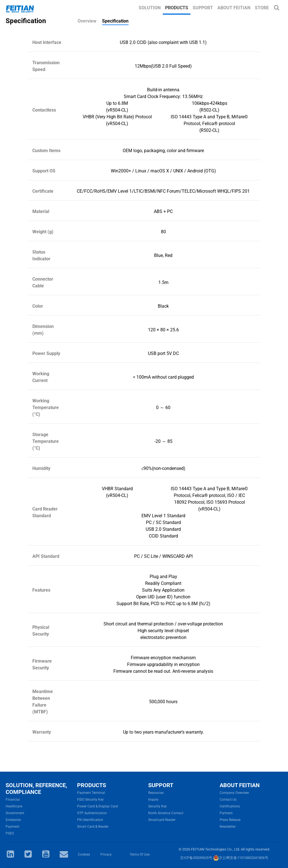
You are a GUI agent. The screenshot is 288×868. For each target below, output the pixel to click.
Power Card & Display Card (97, 806)
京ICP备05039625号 (196, 858)
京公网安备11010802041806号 (241, 858)
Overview (87, 21)
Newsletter (228, 827)
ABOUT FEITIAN (240, 785)
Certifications (230, 806)
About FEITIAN (234, 8)
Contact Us (228, 800)
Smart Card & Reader (93, 827)
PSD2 (10, 833)
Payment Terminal (91, 793)
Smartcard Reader (162, 820)
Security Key (157, 806)
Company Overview (234, 793)
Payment (13, 827)
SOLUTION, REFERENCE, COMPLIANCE (36, 789)
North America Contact (166, 813)
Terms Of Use (140, 854)
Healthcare (14, 806)
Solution (150, 8)
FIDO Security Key (90, 800)
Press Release (230, 820)
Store (262, 8)
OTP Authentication (92, 813)
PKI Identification (90, 820)
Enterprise (13, 820)
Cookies (84, 854)
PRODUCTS (92, 785)
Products (177, 8)
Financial (13, 800)
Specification (115, 21)
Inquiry (153, 800)
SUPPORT (161, 785)
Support (203, 8)
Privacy (106, 854)
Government (15, 813)
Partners (226, 813)
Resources (156, 793)
